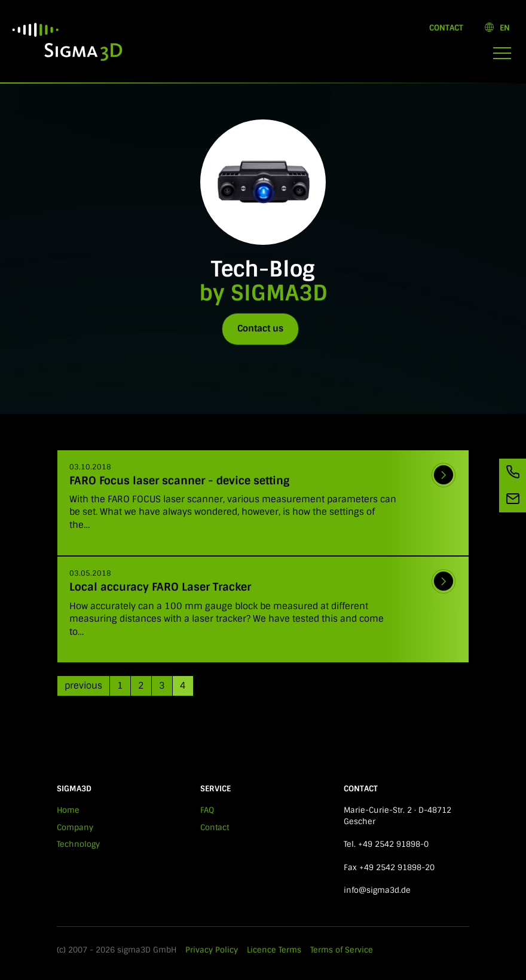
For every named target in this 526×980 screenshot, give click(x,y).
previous (83, 686)
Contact (446, 28)
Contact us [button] (260, 328)
